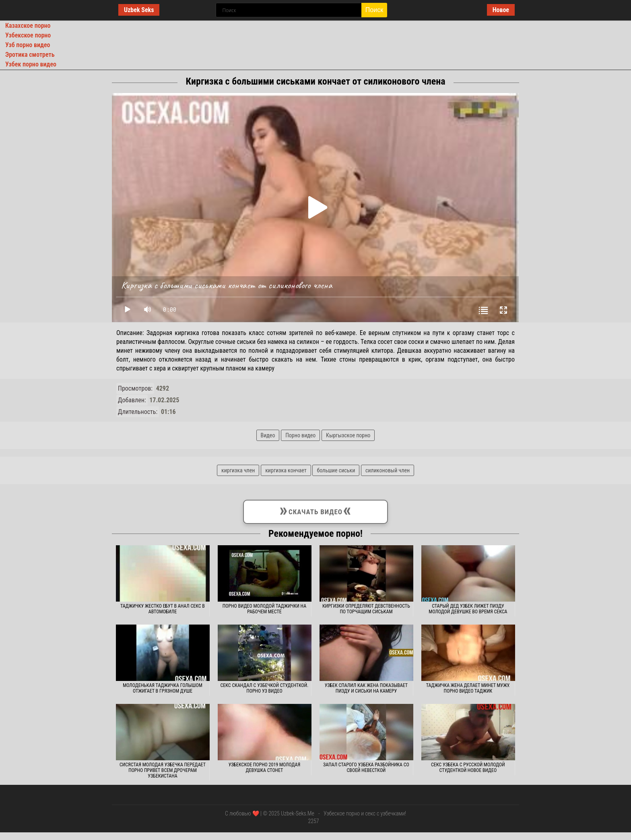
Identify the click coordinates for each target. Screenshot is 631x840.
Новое (501, 10)
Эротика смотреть (30, 55)
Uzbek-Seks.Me (298, 813)
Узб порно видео (28, 45)
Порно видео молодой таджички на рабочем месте (264, 609)
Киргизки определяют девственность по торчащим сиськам (366, 609)
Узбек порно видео (31, 64)
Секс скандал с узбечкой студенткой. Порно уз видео (265, 688)
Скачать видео (315, 510)
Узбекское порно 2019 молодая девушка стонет (265, 768)
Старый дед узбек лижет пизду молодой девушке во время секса (468, 609)
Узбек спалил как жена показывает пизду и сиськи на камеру (366, 688)
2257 (313, 821)
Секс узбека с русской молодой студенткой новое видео (468, 768)
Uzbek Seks (139, 10)
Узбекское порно (28, 35)
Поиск (374, 10)
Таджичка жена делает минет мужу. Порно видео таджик (468, 688)
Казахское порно (28, 26)
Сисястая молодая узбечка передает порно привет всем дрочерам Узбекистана (163, 770)
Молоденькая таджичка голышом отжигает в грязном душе (162, 688)
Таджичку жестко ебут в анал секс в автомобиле (163, 609)
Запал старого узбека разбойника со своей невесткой (366, 768)
